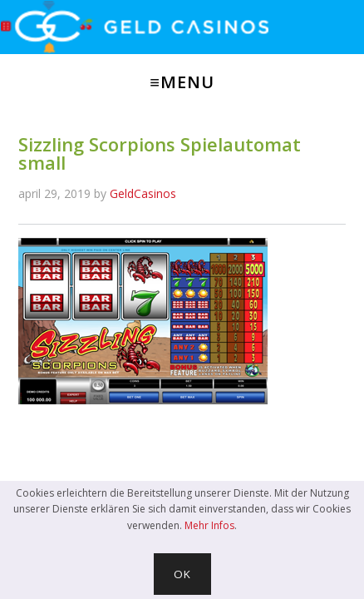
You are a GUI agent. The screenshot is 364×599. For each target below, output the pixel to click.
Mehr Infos (209, 525)
